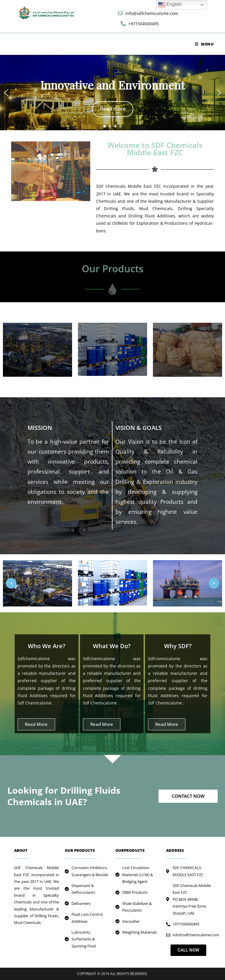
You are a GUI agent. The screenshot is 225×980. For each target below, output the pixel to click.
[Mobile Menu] (204, 44)
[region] (112, 93)
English (170, 5)
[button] (6, 93)
